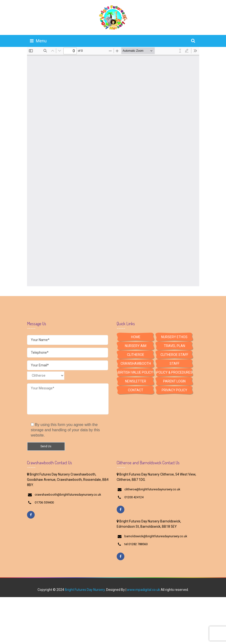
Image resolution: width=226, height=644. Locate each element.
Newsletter (136, 381)
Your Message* (68, 399)
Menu (38, 41)
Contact (136, 390)
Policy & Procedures (174, 372)
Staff (174, 364)
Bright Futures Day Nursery (85, 590)
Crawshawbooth (136, 364)
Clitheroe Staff (174, 355)
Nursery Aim (136, 346)
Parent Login (174, 381)
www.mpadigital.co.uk (143, 590)
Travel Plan (174, 346)
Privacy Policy (174, 390)
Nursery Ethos (174, 337)
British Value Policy (136, 372)
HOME (136, 337)
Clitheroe (136, 355)
